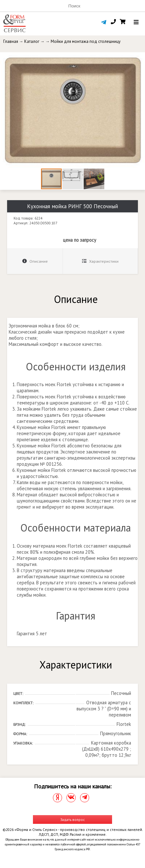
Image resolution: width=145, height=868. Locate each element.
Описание (35, 261)
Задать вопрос (73, 819)
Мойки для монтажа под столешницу (86, 41)
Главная (11, 41)
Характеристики (100, 261)
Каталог (32, 41)
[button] (139, 58)
